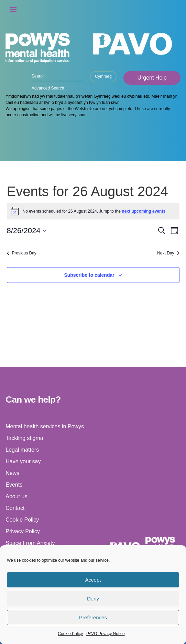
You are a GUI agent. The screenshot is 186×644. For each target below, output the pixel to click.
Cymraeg (103, 76)
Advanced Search (48, 88)
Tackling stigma (24, 438)
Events (14, 485)
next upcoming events (144, 211)
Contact (15, 508)
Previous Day (22, 253)
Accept (93, 580)
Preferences (93, 617)
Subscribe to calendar (89, 275)
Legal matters (22, 450)
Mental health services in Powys (45, 426)
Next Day (168, 253)
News (12, 473)
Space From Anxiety (30, 543)
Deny (93, 599)
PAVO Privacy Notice (106, 634)
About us (16, 496)
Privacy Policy (23, 531)
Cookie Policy (70, 634)
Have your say (23, 461)
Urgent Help (152, 78)
